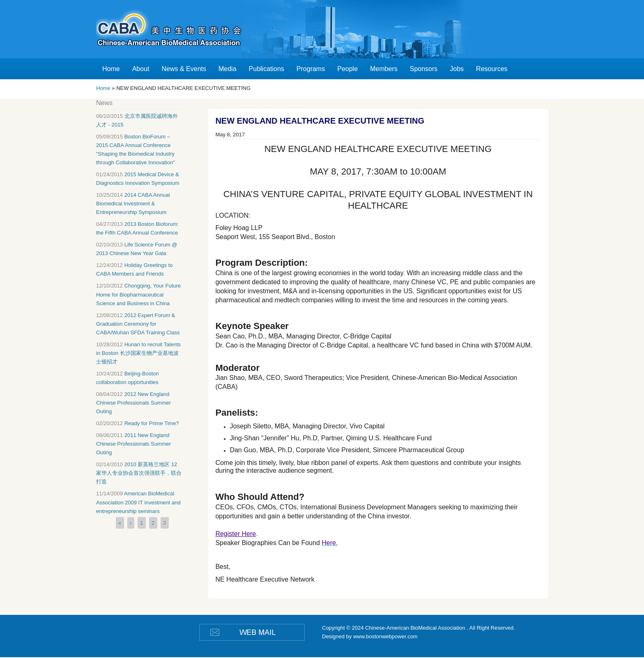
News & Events (184, 69)
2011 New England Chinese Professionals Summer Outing (133, 444)
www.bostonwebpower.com (385, 636)
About (141, 69)
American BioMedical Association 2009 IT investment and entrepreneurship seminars (138, 502)
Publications (267, 69)
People (347, 69)
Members (384, 69)
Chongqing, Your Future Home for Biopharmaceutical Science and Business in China (138, 294)
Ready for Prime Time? (152, 423)
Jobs (457, 69)
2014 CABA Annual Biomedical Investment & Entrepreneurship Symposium (133, 204)
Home (111, 69)
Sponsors (424, 69)
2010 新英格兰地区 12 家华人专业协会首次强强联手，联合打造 (139, 473)
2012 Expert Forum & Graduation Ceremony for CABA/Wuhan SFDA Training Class (138, 324)
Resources (492, 69)
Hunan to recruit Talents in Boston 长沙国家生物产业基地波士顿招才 (138, 353)
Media (228, 69)
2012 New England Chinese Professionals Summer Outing (133, 403)
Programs (311, 69)
